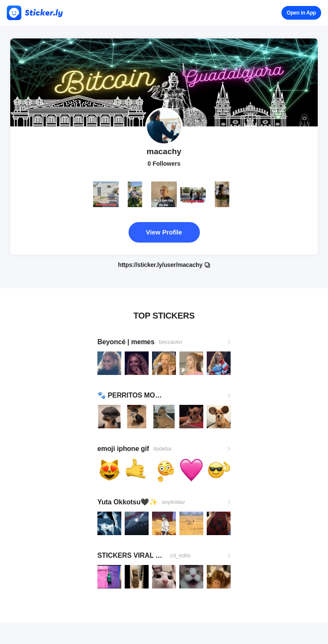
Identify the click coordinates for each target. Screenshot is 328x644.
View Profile (164, 232)
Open (301, 13)
